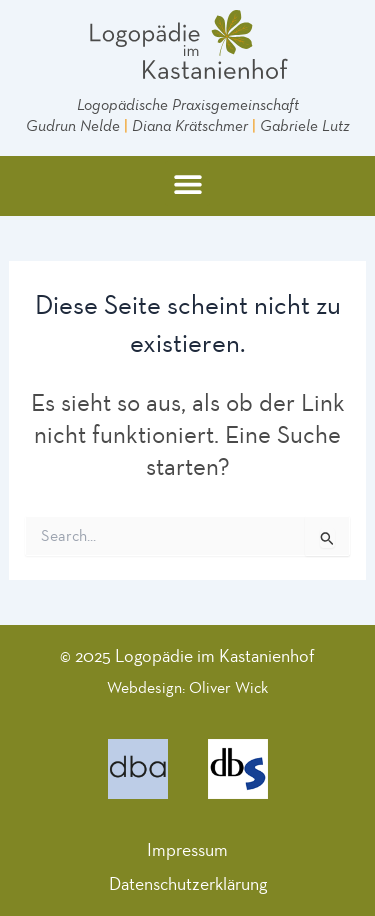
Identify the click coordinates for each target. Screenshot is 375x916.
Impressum (187, 850)
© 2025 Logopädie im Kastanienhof (187, 656)
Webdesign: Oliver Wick (187, 687)
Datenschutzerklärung (188, 884)
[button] (187, 183)
